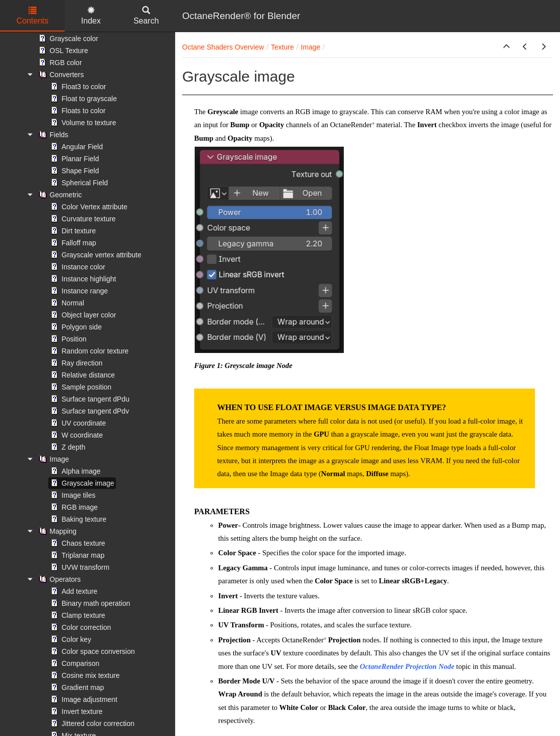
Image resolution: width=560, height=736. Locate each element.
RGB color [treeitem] (59, 63)
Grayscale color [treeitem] (67, 39)
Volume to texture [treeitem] (82, 123)
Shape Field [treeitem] (74, 171)
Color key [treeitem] (70, 639)
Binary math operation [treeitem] (89, 603)
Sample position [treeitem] (80, 387)
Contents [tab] (33, 16)
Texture (282, 47)
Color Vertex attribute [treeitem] (88, 207)
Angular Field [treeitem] (76, 147)
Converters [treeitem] (60, 75)
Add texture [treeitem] (73, 591)
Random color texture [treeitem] (89, 351)
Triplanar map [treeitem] (77, 555)
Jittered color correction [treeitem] (92, 723)
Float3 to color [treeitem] (77, 87)
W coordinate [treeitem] (76, 435)
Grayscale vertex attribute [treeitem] (95, 255)
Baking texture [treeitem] (78, 519)
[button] (506, 47)
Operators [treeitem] (59, 579)
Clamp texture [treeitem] (77, 615)
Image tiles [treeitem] (72, 495)
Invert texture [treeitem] (76, 711)
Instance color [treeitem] (77, 267)
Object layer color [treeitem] (82, 315)
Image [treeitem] (53, 459)
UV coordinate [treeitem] (77, 423)
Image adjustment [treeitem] (83, 699)
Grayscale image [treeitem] (81, 483)
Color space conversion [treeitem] (92, 651)
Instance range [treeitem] (78, 291)
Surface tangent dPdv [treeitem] (89, 411)
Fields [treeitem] (52, 135)
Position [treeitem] (68, 339)
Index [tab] (91, 16)
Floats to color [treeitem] (77, 111)
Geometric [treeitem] (59, 195)
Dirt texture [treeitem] (72, 231)
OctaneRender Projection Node (407, 666)
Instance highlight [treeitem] (82, 279)
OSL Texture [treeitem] (62, 51)
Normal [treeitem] (66, 303)
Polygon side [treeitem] (75, 327)
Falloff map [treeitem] (72, 243)
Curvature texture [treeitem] (82, 219)
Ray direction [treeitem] (76, 363)
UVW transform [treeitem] (79, 567)
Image (311, 47)
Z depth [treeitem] (67, 447)
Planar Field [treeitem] (74, 159)
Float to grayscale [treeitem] (83, 99)
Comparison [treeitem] (74, 663)
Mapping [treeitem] (57, 531)
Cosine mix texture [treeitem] (84, 675)
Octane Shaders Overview (223, 47)
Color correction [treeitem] (80, 627)
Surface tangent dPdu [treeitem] (89, 399)
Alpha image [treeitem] (75, 471)
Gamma (255, 568)
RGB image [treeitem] (73, 507)
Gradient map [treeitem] (76, 687)
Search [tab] (146, 16)
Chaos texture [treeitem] (77, 543)
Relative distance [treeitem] (82, 375)
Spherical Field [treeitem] (78, 183)
